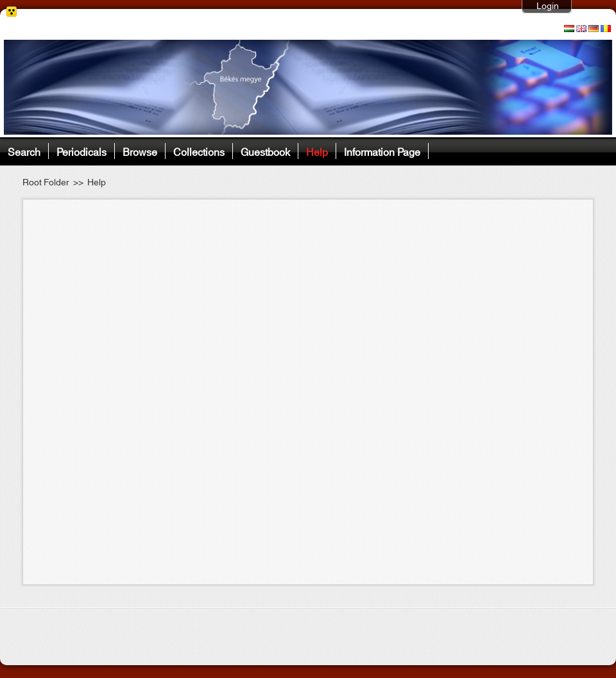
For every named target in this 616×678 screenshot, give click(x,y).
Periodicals (81, 151)
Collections (199, 151)
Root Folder (46, 183)
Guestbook (265, 151)
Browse (140, 151)
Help (317, 151)
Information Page (382, 151)
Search (24, 151)
